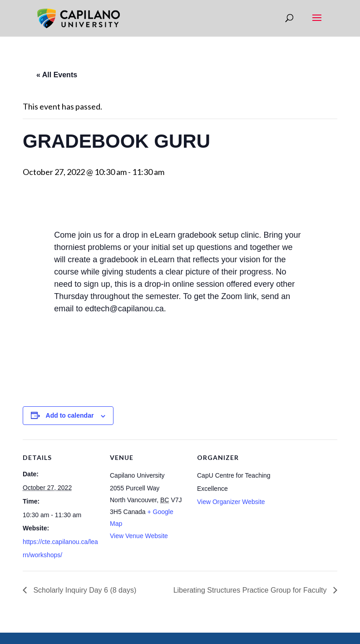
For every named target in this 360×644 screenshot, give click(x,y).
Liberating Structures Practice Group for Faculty (251, 590)
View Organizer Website (231, 502)
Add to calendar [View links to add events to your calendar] (70, 415)
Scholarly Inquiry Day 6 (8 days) (84, 590)
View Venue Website (139, 536)
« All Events (57, 75)
